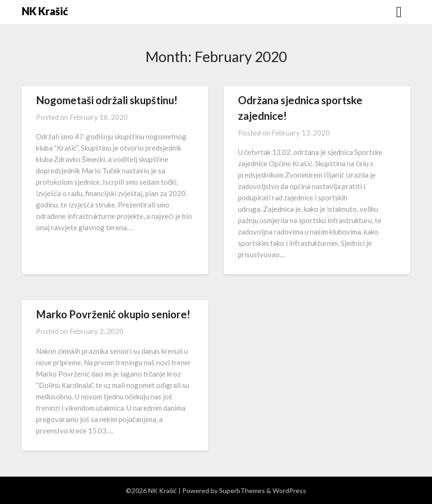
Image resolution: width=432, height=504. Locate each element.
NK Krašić (45, 11)
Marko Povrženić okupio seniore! (113, 314)
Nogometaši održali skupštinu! (107, 100)
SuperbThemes (242, 490)
